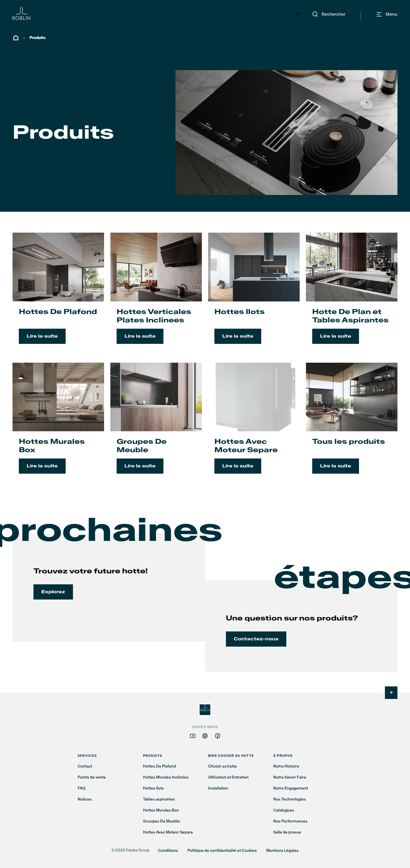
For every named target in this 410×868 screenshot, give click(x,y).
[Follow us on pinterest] (205, 736)
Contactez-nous (256, 639)
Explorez (53, 592)
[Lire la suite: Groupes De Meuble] (156, 425)
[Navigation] (387, 14)
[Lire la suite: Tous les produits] (352, 425)
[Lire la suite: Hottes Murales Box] (58, 425)
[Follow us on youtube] (192, 736)
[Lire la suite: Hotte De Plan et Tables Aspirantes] (352, 295)
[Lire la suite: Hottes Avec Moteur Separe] (254, 425)
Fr (298, 14)
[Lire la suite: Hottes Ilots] (254, 295)
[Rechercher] (329, 14)
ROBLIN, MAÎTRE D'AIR (16, 38)
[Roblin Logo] (32, 13)
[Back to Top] (391, 693)
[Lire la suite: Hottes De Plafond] (58, 295)
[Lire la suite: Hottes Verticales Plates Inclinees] (156, 295)
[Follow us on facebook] (218, 736)
